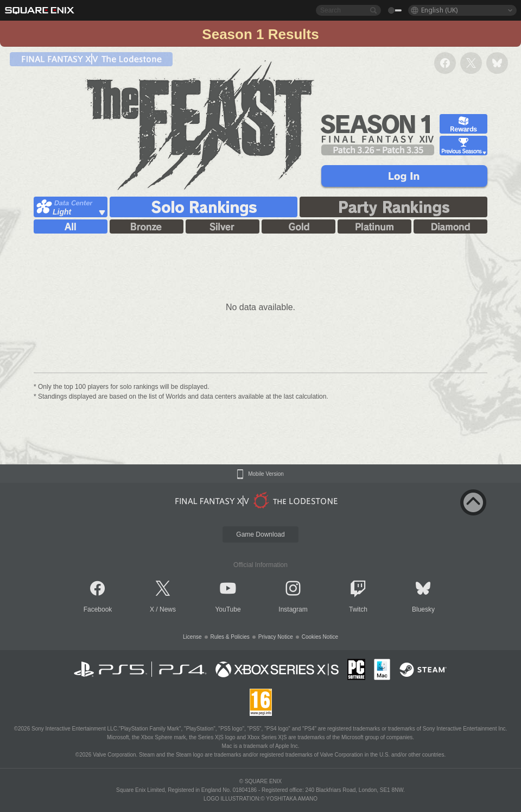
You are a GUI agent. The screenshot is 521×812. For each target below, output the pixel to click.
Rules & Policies (230, 637)
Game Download (260, 534)
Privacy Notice (276, 637)
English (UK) (439, 10)
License (192, 637)
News (168, 609)
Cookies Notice (320, 637)
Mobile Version (266, 474)
